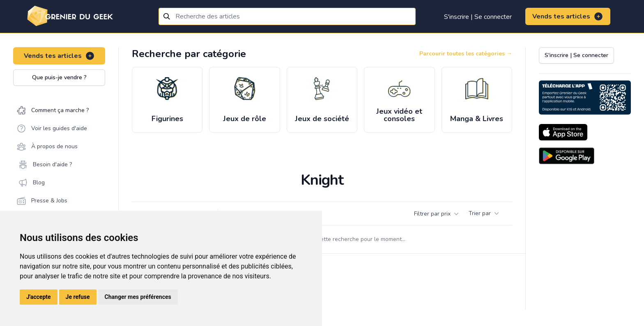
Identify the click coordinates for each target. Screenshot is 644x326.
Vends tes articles (568, 16)
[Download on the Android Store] (567, 156)
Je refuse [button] (78, 297)
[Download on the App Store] (563, 132)
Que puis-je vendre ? (59, 77)
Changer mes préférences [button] (138, 297)
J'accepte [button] (39, 297)
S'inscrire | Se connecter (478, 17)
